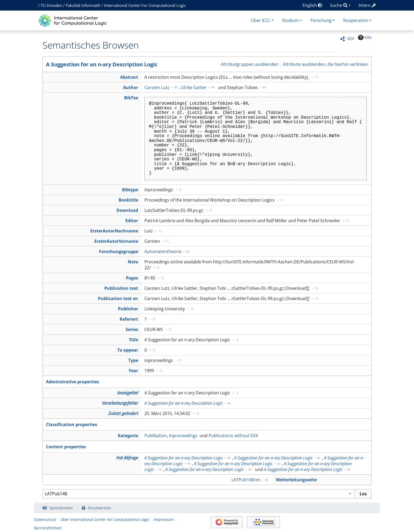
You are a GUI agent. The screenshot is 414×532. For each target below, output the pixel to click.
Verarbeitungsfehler (120, 403)
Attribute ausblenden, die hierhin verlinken (325, 64)
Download (127, 210)
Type (133, 360)
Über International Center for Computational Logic (105, 519)
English (312, 5)
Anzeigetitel (128, 393)
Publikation (156, 436)
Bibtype (130, 190)
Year (133, 371)
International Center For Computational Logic (145, 5)
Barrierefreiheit (48, 528)
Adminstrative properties (72, 382)
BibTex (131, 98)
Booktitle (128, 200)
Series (132, 329)
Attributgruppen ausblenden (250, 64)
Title (133, 340)
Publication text (121, 288)
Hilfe (365, 38)
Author (131, 87)
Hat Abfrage (127, 458)
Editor (132, 221)
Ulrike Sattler (194, 87)
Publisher (128, 309)
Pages (132, 278)
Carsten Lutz (157, 87)
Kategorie (128, 436)
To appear (128, 350)
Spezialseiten (61, 508)
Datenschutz (45, 519)
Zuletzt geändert (123, 413)
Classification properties (72, 424)
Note (133, 262)
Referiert (129, 319)
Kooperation (356, 20)
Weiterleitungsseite (296, 480)
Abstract (129, 77)
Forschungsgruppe (119, 251)
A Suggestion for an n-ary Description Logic (102, 64)
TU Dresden (51, 5)
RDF (351, 39)
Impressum (164, 519)
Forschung (321, 20)
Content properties (66, 447)
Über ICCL (261, 20)
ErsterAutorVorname (116, 241)
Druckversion (100, 508)
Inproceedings (183, 436)
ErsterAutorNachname (114, 231)
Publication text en (118, 298)
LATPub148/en (246, 480)
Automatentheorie (163, 251)
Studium (290, 20)
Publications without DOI (233, 436)
